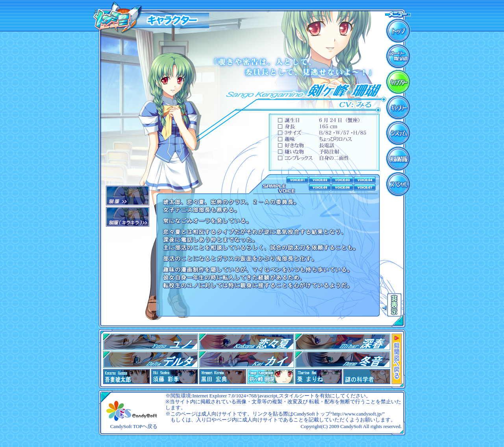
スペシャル (398, 184)
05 (247, 360)
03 (343, 342)
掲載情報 (398, 159)
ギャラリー (398, 107)
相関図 (397, 359)
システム (398, 133)
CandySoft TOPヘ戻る (134, 427)
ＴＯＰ (398, 31)
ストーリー (398, 56)
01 (128, 196)
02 (128, 217)
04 (151, 360)
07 (343, 360)
